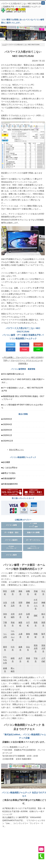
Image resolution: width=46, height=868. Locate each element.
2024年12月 (8, 441)
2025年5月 (7, 419)
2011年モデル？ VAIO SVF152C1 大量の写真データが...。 (23, 381)
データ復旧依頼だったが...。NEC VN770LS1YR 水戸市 (22, 389)
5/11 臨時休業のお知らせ (13, 374)
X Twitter (11, 345)
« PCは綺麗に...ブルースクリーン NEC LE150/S (23, 357)
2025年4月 (7, 424)
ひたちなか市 (5, 660)
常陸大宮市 (43, 648)
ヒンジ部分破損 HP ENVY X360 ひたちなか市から (22, 406)
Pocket (24, 349)
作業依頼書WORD (10, 484)
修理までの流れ (9, 473)
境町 (36, 616)
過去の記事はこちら (16, 450)
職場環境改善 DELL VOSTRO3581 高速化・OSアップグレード (23, 398)
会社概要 (6, 462)
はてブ (11, 349)
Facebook (24, 345)
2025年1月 (7, 435)
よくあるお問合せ (10, 468)
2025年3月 (7, 430)
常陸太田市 (36, 648)
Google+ (38, 345)
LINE (38, 349)
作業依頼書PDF (9, 478)
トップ (4, 45)
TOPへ (6, 360)
